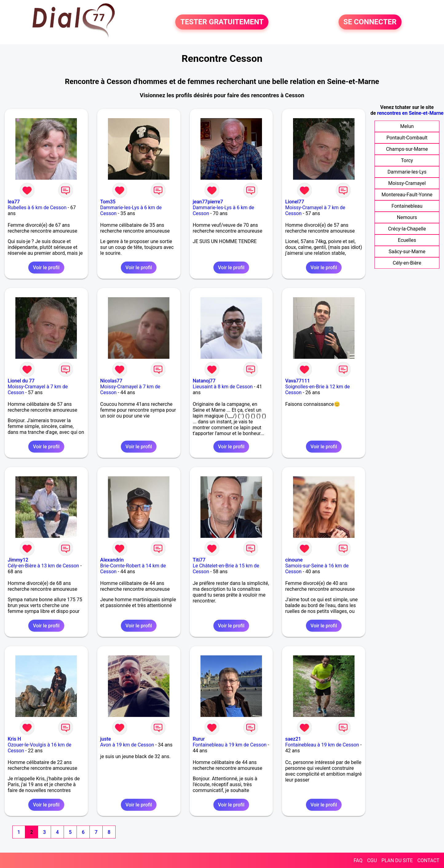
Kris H (14, 739)
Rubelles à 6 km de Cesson (37, 208)
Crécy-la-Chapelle (407, 229)
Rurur (199, 739)
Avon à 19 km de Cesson (127, 745)
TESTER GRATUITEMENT (222, 22)
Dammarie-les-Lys (407, 172)
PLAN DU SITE (397, 860)
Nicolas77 (111, 381)
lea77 (14, 202)
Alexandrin (112, 560)
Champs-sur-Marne (407, 149)
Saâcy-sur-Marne (407, 252)
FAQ (358, 860)
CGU (372, 860)
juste (106, 739)
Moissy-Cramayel (407, 183)
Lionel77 (295, 202)
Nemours (407, 217)
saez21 (293, 739)
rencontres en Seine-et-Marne (410, 113)
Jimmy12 (18, 560)
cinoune (294, 560)
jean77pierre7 (208, 202)
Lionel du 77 (21, 381)
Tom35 (108, 202)
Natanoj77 (204, 381)
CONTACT (428, 860)
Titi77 (199, 560)
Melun (407, 126)
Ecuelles (407, 240)
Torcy (407, 160)
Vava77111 (297, 381)
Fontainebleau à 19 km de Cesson (230, 745)
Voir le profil (46, 268)
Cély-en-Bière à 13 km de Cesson (43, 566)
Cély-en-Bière (407, 263)
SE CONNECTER (370, 22)
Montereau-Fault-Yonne (407, 195)
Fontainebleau (407, 206)
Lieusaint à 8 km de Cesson (223, 387)
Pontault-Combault (407, 138)
